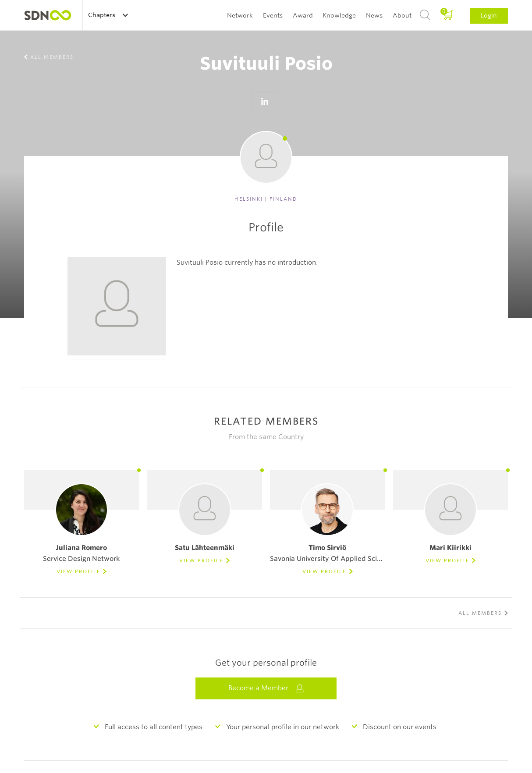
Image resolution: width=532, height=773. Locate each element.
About (402, 15)
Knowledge (339, 15)
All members (52, 57)
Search (425, 15)
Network (240, 15)
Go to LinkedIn (265, 102)
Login (489, 15)
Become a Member (266, 688)
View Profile (78, 571)
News (374, 15)
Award (303, 15)
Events (273, 15)
